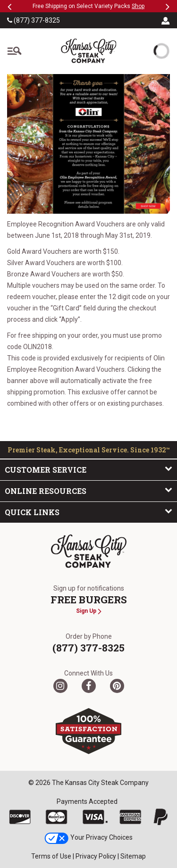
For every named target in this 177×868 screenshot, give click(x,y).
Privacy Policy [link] (96, 856)
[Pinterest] (117, 686)
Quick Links (88, 512)
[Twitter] (60, 686)
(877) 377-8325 (34, 20)
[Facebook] (89, 686)
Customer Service (88, 469)
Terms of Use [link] (51, 856)
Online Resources (88, 491)
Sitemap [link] (133, 856)
